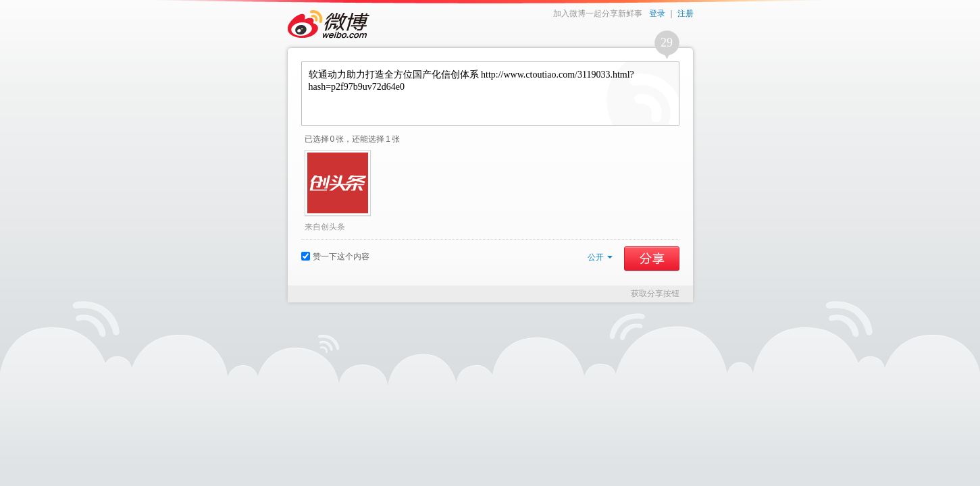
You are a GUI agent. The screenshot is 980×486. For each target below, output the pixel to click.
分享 (652, 259)
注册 (686, 13)
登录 (657, 13)
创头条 (333, 227)
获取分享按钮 (655, 294)
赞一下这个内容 (335, 256)
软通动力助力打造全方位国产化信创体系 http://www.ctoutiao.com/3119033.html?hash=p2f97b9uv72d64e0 (490, 93)
